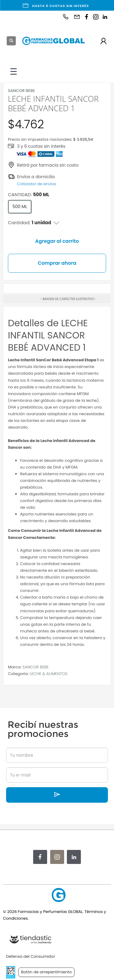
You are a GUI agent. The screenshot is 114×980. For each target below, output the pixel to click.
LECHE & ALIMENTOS (49, 674)
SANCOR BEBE (36, 667)
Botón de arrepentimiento (46, 972)
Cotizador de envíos (37, 184)
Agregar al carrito (57, 241)
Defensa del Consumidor (31, 956)
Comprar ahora (57, 263)
